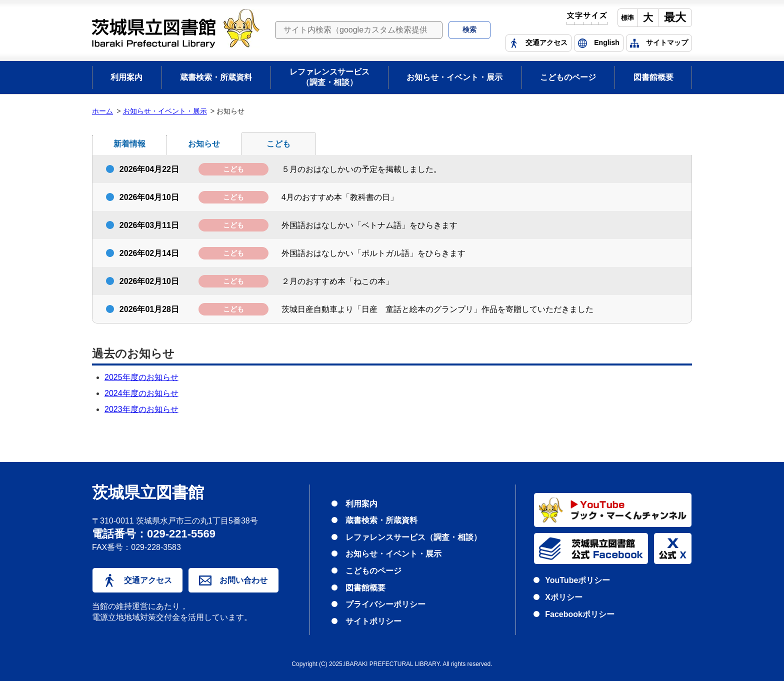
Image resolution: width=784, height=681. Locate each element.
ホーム (102, 111)
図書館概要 (653, 77)
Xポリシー (564, 597)
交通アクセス (137, 580)
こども (278, 144)
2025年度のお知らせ (141, 377)
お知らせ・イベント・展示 (454, 77)
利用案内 (126, 77)
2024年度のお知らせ (141, 393)
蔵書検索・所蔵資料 (216, 77)
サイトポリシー (373, 621)
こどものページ (568, 77)
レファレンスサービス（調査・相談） (329, 77)
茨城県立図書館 (148, 493)
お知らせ (204, 144)
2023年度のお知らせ (141, 409)
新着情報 (129, 144)
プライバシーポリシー (385, 604)
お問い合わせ (233, 580)
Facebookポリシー (580, 614)
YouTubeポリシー (577, 580)
